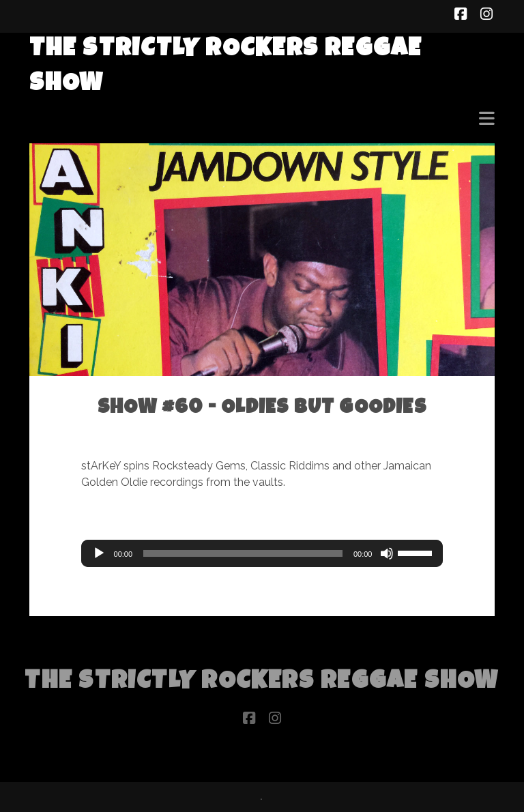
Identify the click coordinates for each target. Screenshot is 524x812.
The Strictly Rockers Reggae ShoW (262, 683)
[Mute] (387, 553)
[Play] (99, 553)
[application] (262, 553)
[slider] (243, 553)
